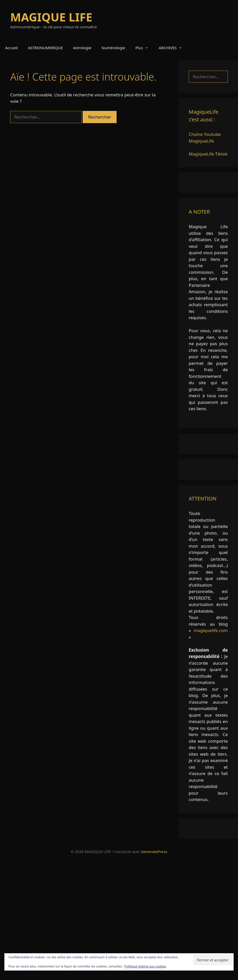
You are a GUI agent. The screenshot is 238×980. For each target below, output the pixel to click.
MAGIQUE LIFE (51, 17)
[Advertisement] (119, 919)
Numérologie (113, 48)
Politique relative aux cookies (145, 966)
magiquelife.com (211, 630)
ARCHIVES (173, 48)
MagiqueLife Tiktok (208, 154)
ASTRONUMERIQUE (45, 48)
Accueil (11, 48)
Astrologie (82, 48)
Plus (145, 48)
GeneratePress (154, 852)
